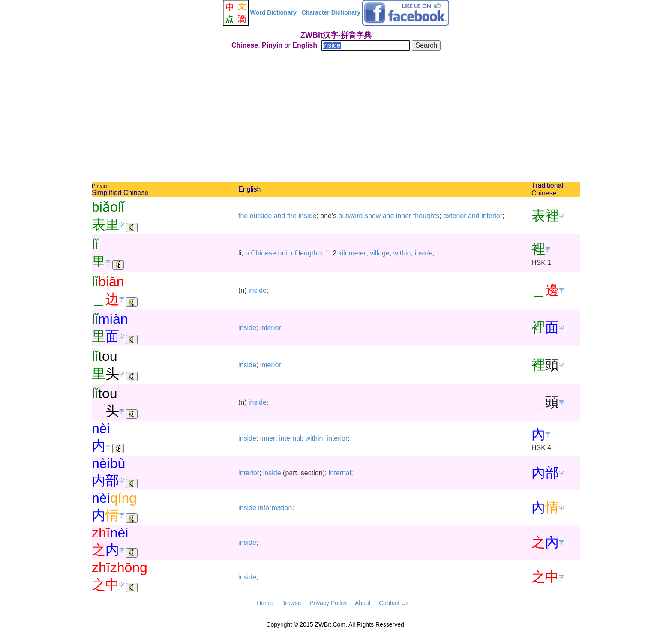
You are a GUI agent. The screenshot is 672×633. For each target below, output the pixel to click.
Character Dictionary (331, 12)
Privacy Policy (328, 603)
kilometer (352, 253)
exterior (454, 216)
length (308, 253)
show (373, 216)
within (402, 253)
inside (308, 216)
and (280, 216)
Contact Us (394, 603)
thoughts (426, 216)
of (294, 253)
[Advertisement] (336, 117)
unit (284, 253)
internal (290, 438)
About (363, 603)
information (275, 508)
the (243, 216)
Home (265, 603)
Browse (291, 603)
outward (351, 216)
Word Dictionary (273, 12)
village (379, 253)
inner (404, 216)
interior (492, 216)
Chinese (263, 253)
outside (261, 216)
